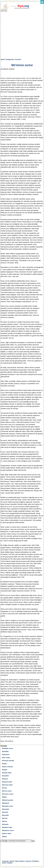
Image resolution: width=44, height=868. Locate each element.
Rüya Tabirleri (20, 861)
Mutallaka (5, 752)
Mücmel (5, 818)
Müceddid (5, 815)
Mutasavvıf (6, 755)
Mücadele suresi (8, 806)
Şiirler (4, 863)
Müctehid (5, 824)
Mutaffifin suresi (8, 748)
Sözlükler (35, 861)
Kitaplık (10, 863)
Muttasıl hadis (7, 773)
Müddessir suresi (8, 830)
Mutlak (4, 764)
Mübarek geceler (8, 800)
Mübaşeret (6, 803)
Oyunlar (28, 861)
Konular (18, 59)
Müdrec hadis (7, 834)
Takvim (12, 861)
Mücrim (5, 821)
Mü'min (5, 788)
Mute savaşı (6, 758)
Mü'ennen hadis (7, 785)
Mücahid (5, 812)
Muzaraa (5, 779)
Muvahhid (5, 776)
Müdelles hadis (7, 827)
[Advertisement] (22, 35)
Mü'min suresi (7, 791)
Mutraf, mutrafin (7, 767)
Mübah (4, 797)
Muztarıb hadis (7, 782)
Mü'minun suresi (8, 794)
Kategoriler (10, 59)
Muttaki (5, 770)
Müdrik (4, 837)
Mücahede (6, 809)
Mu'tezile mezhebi (8, 761)
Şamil (3, 59)
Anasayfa (5, 861)
